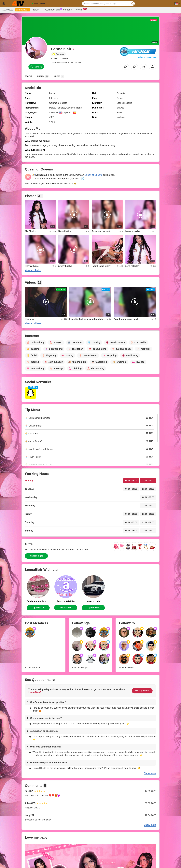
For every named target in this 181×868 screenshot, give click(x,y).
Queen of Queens (93, 175)
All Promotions (53, 10)
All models (8, 10)
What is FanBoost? (147, 57)
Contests (68, 10)
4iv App (80, 10)
